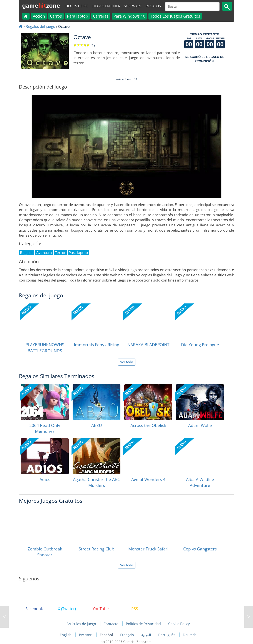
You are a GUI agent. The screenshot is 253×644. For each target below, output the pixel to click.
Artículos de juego (81, 624)
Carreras (101, 16)
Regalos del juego (40, 26)
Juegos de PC (76, 6)
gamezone (41, 5)
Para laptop (77, 16)
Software (133, 6)
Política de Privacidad (143, 624)
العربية (146, 635)
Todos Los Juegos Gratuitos (175, 16)
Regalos (153, 6)
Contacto (111, 624)
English (66, 635)
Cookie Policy (179, 624)
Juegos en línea (106, 6)
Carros (56, 16)
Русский (86, 635)
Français (127, 635)
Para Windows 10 (129, 16)
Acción (39, 16)
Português (167, 635)
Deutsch (190, 635)
